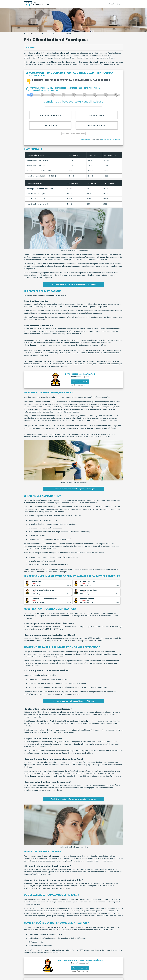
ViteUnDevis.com (105, 143)
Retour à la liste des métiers (73, 137)
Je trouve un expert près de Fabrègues (73, 288)
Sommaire (30, 47)
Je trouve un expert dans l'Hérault (74, 705)
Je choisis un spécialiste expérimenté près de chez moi (73, 803)
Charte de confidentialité (86, 143)
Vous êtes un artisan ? (115, 143)
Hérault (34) (36, 34)
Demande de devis (80, 385)
